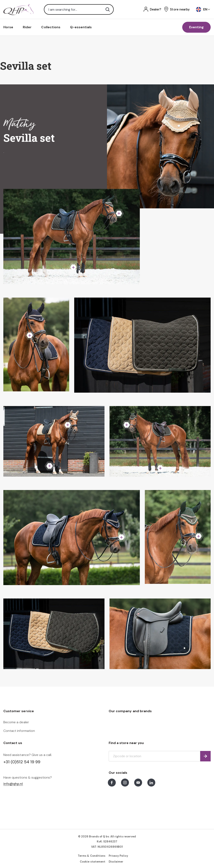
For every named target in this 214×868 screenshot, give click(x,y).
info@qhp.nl (13, 784)
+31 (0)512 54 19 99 (22, 762)
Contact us (13, 743)
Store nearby (180, 10)
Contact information (19, 731)
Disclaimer (116, 862)
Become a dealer (16, 722)
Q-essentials (81, 27)
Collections (51, 27)
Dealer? (155, 10)
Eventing (196, 27)
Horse (8, 27)
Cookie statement (93, 862)
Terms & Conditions (92, 856)
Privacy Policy (118, 856)
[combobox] (79, 9)
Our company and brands (130, 711)
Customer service (19, 711)
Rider (27, 27)
